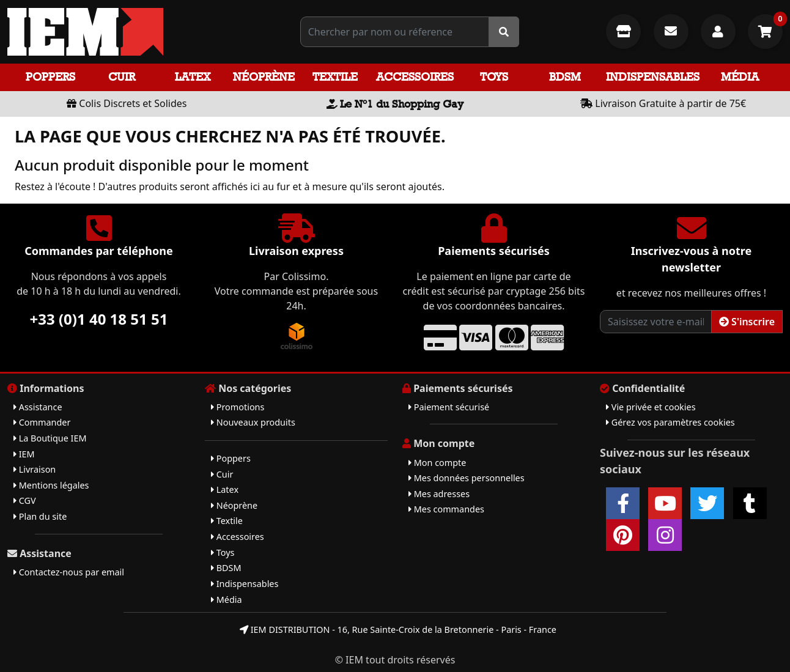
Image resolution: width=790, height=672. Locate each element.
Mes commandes (446, 509)
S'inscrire (747, 322)
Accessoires (415, 77)
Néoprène (264, 77)
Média (740, 77)
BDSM (565, 77)
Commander (42, 422)
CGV (25, 500)
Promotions (238, 407)
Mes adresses (439, 494)
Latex (193, 77)
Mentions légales (51, 485)
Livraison (35, 469)
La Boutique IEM (50, 438)
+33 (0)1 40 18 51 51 (99, 319)
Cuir (122, 77)
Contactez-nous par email (69, 572)
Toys (494, 77)
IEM (24, 454)
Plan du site (40, 516)
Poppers (50, 77)
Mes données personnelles (467, 478)
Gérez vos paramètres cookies (670, 422)
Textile (335, 77)
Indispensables (653, 77)
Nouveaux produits (253, 422)
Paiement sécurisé (449, 407)
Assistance (38, 407)
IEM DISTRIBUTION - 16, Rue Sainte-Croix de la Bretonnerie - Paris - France (398, 630)
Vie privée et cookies (651, 407)
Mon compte (437, 463)
